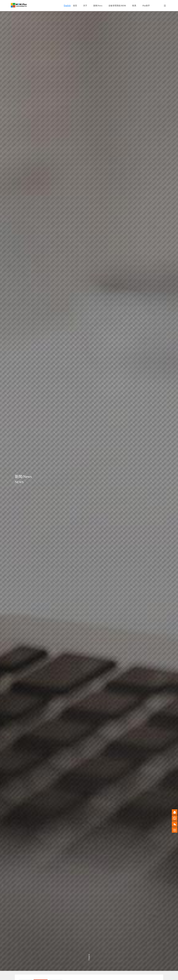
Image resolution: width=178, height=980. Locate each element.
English (67, 6)
